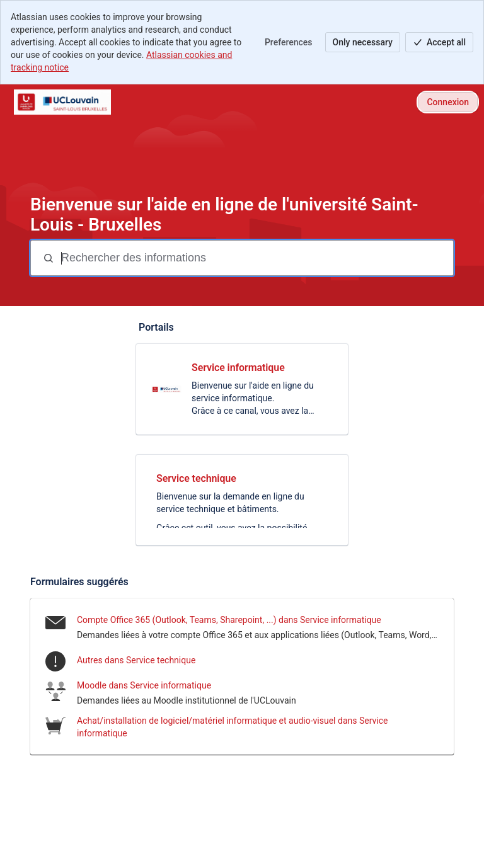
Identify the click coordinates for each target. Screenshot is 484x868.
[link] (242, 389)
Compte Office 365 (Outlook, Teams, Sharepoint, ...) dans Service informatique (229, 620)
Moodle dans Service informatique (144, 685)
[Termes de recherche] (256, 258)
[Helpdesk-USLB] (62, 102)
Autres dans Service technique (136, 660)
